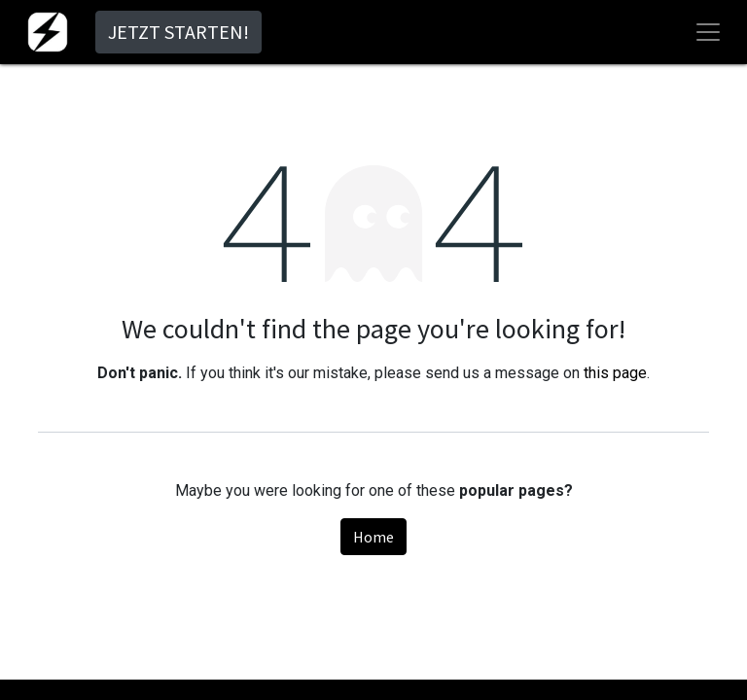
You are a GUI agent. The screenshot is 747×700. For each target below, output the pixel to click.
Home (373, 537)
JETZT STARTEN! (178, 32)
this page (615, 373)
